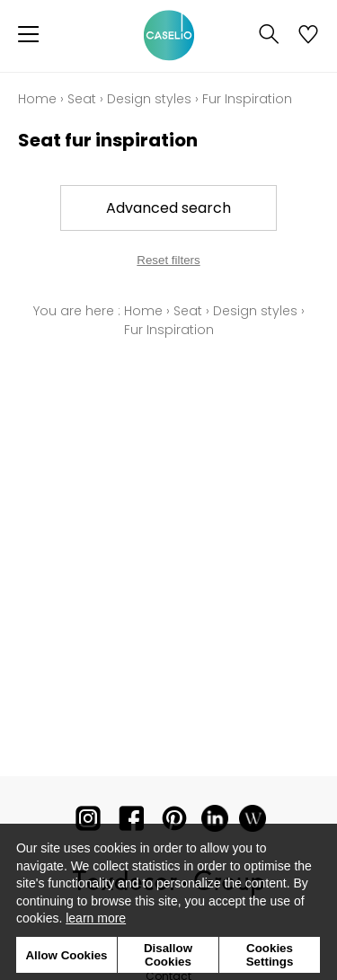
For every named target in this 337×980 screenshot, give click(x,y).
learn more (96, 918)
